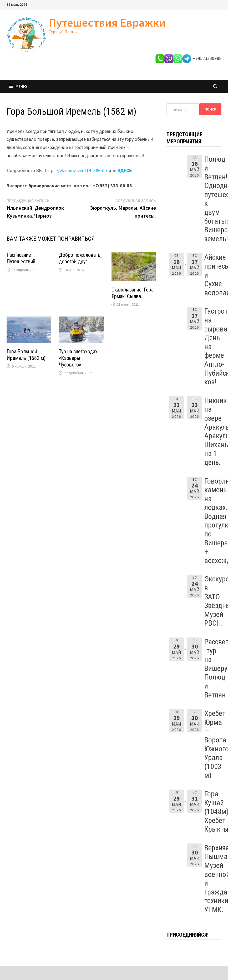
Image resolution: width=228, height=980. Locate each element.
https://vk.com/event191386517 (76, 170)
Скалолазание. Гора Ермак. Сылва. (133, 293)
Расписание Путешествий (21, 258)
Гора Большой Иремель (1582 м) (26, 355)
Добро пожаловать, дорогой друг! (80, 258)
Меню (18, 86)
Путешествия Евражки (107, 22)
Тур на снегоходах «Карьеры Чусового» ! (78, 358)
